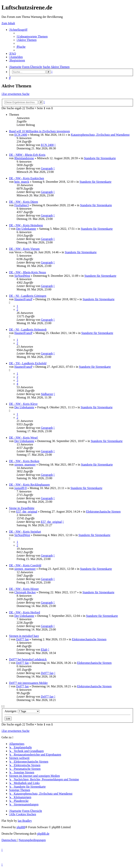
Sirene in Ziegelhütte (22, 508)
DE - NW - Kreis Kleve (23, 404)
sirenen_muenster (25, 465)
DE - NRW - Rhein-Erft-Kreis (27, 155)
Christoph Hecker (25, 592)
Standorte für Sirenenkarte (100, 158)
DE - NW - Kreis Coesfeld (25, 565)
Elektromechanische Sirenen (103, 512)
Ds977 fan (22, 639)
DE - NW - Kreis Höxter (24, 589)
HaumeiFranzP (23, 299)
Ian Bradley (25, 821)
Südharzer (47, 394)
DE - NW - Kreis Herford (25, 612)
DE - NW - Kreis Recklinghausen (29, 485)
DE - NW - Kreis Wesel (23, 438)
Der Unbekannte (26, 229)
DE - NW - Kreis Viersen (24, 249)
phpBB (21, 827)
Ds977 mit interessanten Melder (28, 683)
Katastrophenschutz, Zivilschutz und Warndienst (100, 135)
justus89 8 (20, 488)
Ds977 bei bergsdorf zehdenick (28, 659)
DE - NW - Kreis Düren (24, 202)
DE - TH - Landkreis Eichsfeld (28, 363)
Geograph (47, 168)
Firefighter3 (22, 205)
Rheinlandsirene (24, 158)
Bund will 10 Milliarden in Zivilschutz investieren (39, 131)
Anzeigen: (22, 711)
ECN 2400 (21, 135)
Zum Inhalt (8, 23)
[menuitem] (32, 36)
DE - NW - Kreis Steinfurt (25, 532)
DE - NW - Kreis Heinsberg (26, 225)
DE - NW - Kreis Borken (24, 461)
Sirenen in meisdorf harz (24, 636)
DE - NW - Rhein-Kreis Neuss (28, 272)
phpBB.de (43, 834)
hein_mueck (22, 182)
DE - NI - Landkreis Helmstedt (28, 330)
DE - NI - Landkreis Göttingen (28, 296)
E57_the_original (27, 512)
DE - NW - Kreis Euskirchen (27, 178)
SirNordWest (22, 276)
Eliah (44, 650)
